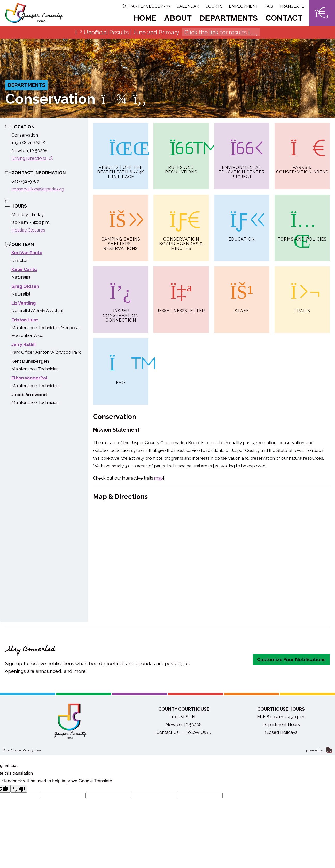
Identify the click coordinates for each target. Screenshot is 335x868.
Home (145, 18)
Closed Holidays (281, 734)
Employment (244, 6)
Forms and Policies (302, 219)
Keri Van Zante (27, 253)
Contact (284, 18)
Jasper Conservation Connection (121, 296)
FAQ (269, 6)
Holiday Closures (28, 230)
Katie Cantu (24, 269)
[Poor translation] (19, 791)
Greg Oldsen (25, 286)
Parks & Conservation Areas (302, 149)
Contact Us (167, 734)
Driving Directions (32, 158)
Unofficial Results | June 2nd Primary (168, 32)
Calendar (188, 6)
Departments (229, 18)
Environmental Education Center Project (242, 151)
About (178, 18)
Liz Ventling (24, 303)
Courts (214, 6)
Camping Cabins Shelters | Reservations (121, 223)
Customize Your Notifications (291, 662)
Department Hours (281, 727)
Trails (302, 291)
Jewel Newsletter (181, 291)
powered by (319, 752)
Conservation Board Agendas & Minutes (181, 223)
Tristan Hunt (25, 320)
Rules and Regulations (181, 149)
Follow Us (198, 734)
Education (242, 219)
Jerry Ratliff (24, 344)
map (159, 480)
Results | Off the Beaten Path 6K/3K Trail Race (121, 151)
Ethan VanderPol (29, 378)
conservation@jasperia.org (38, 189)
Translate (292, 6)
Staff (242, 291)
